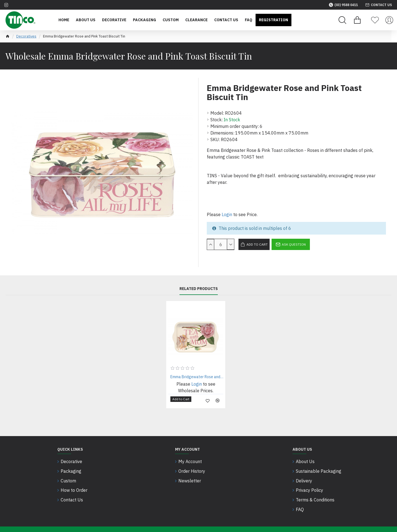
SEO (119, 523)
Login (227, 214)
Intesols (139, 523)
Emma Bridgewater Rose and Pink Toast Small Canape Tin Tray (197, 377)
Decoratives (26, 36)
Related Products (199, 289)
